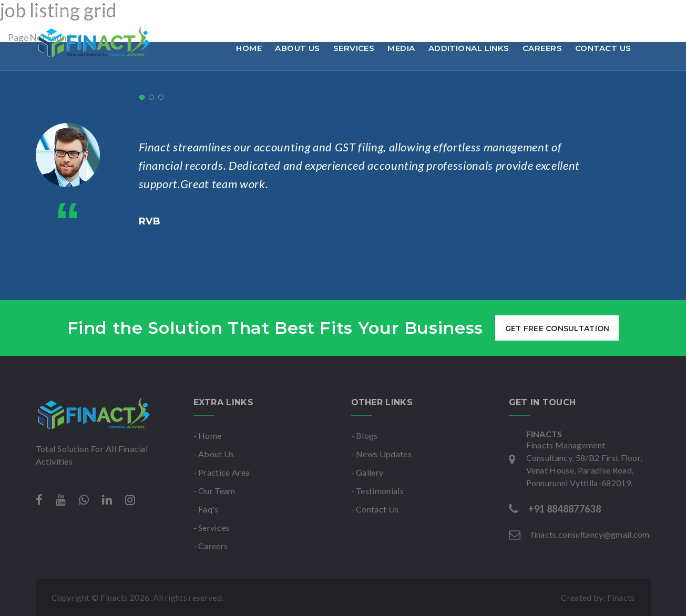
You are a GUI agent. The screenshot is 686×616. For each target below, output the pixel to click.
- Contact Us (375, 509)
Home (249, 48)
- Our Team (214, 491)
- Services (212, 527)
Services (354, 48)
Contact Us (603, 48)
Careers (542, 48)
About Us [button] (298, 48)
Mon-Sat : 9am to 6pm (319, 12)
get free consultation (557, 328)
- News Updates (381, 454)
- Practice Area (222, 472)
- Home (208, 435)
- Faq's (206, 509)
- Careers (211, 546)
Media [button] (401, 48)
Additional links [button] (469, 48)
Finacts (621, 597)
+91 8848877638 (74, 12)
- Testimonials (377, 491)
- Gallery (367, 472)
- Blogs (365, 435)
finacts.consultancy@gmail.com (191, 12)
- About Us (214, 454)
